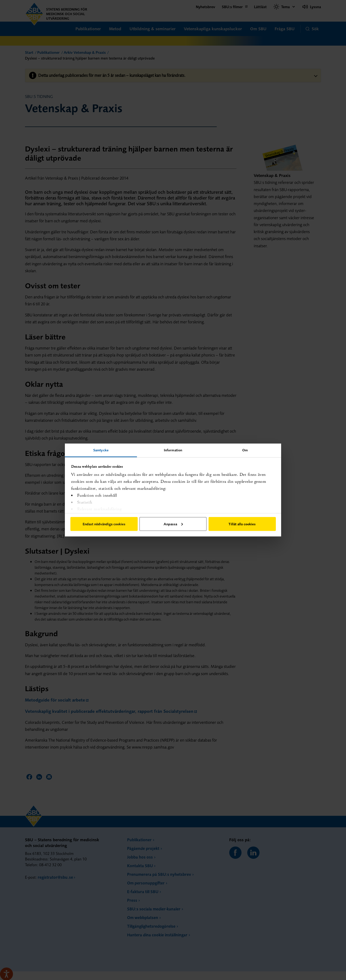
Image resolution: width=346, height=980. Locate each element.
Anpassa (173, 524)
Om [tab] (245, 450)
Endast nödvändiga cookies (104, 524)
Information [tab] (173, 450)
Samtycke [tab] (101, 450)
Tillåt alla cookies (242, 524)
